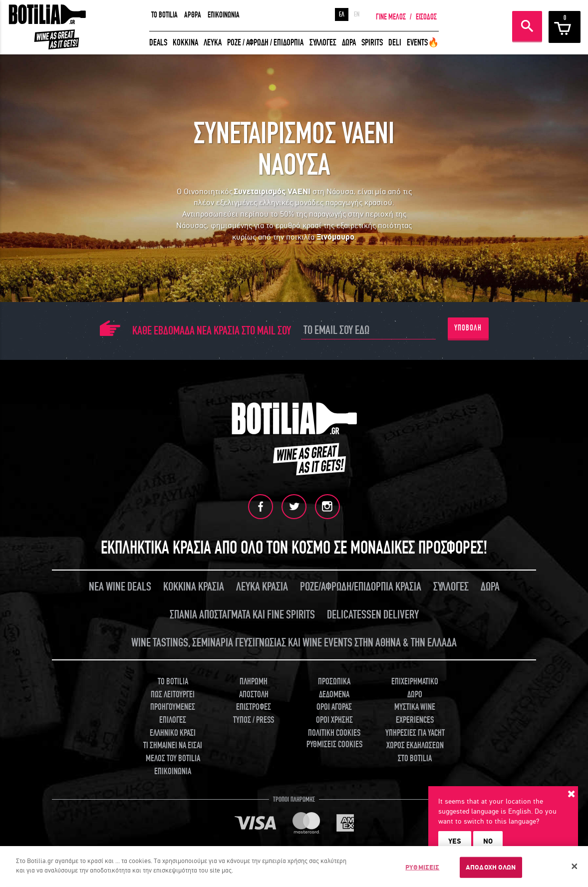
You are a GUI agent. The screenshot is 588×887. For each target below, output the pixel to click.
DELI (395, 43)
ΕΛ (342, 14)
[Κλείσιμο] (575, 867)
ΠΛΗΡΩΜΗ (254, 682)
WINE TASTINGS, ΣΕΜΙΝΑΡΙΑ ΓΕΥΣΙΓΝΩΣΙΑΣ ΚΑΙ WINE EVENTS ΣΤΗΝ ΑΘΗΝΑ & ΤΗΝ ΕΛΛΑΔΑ (294, 643)
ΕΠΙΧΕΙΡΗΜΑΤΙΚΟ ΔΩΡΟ (415, 688)
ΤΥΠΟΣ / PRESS (254, 720)
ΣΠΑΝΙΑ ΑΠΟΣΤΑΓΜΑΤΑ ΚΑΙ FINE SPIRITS (242, 615)
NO (488, 841)
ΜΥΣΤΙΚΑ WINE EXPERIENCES (415, 714)
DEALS (158, 43)
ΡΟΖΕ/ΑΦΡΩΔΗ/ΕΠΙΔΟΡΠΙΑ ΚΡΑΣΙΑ (361, 587)
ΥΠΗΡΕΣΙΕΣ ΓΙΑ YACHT (415, 733)
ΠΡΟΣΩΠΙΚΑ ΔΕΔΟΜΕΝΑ (334, 688)
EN (357, 14)
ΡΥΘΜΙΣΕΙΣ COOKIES (334, 744)
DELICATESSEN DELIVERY (373, 615)
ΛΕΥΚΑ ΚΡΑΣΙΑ (262, 587)
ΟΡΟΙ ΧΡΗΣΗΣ (334, 720)
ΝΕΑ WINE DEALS (120, 587)
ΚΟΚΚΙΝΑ (185, 43)
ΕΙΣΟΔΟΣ (426, 17)
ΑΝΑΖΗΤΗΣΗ (527, 26)
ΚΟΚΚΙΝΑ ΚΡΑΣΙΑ (194, 587)
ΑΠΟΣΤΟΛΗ (254, 694)
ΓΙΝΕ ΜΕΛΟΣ (391, 17)
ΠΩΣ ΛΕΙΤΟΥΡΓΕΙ (173, 694)
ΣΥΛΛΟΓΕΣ (323, 43)
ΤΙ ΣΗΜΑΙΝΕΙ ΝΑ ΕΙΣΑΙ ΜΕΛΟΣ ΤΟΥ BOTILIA (173, 752)
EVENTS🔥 (423, 43)
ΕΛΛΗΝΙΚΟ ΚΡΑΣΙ (173, 733)
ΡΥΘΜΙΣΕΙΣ (422, 867)
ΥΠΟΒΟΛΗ (468, 328)
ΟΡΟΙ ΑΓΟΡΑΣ (334, 707)
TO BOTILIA (164, 15)
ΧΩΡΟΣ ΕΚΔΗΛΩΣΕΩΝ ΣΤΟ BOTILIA (415, 752)
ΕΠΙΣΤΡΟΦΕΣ (254, 707)
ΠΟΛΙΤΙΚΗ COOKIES (334, 733)
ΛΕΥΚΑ (213, 43)
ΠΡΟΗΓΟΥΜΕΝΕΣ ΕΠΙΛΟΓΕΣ (173, 714)
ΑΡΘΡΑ (193, 15)
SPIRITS (372, 43)
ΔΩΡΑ (349, 43)
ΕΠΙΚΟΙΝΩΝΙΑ (224, 15)
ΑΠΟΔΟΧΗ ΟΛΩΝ (491, 867)
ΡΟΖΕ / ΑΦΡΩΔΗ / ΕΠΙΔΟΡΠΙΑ (265, 43)
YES (455, 841)
